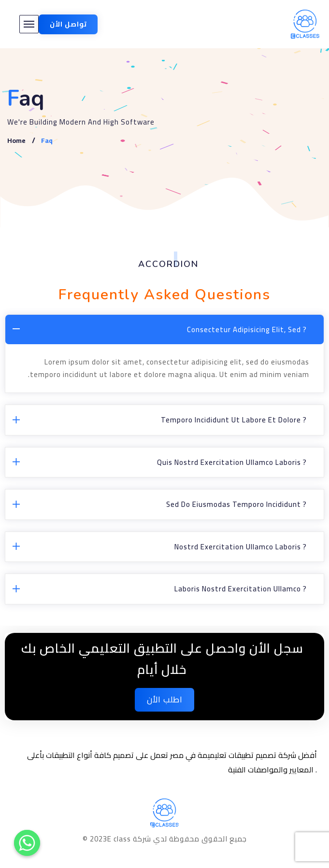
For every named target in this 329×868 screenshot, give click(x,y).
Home (16, 140)
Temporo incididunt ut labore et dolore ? (234, 420)
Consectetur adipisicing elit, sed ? (247, 329)
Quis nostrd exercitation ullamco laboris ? (232, 462)
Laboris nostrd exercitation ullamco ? (241, 589)
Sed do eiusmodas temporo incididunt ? (236, 504)
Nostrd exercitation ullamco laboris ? (241, 547)
